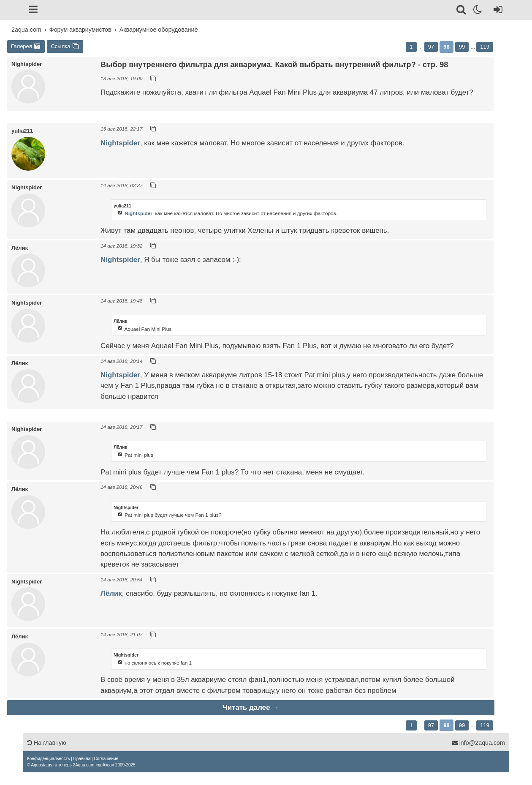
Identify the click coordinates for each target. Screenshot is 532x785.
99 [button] (462, 47)
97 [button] (431, 47)
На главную (47, 743)
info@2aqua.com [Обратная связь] (478, 743)
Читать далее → (251, 707)
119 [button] (485, 47)
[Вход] (496, 11)
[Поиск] (462, 11)
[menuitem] (48, 759)
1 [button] (411, 47)
